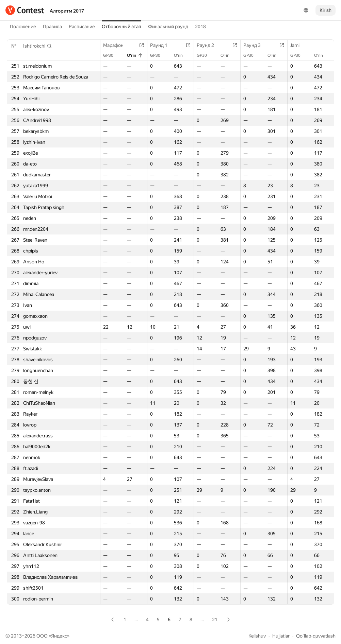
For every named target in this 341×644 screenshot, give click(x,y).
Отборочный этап (121, 27)
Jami (298, 45)
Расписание (82, 27)
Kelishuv (257, 636)
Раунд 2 (209, 45)
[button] (38, 46)
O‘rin (135, 55)
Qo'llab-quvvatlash (316, 636)
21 (215, 620)
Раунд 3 (255, 45)
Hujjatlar (281, 636)
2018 (200, 27)
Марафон (117, 45)
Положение (23, 27)
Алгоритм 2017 (67, 11)
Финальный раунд (168, 27)
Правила (52, 27)
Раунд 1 (162, 45)
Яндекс (59, 636)
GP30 (112, 55)
